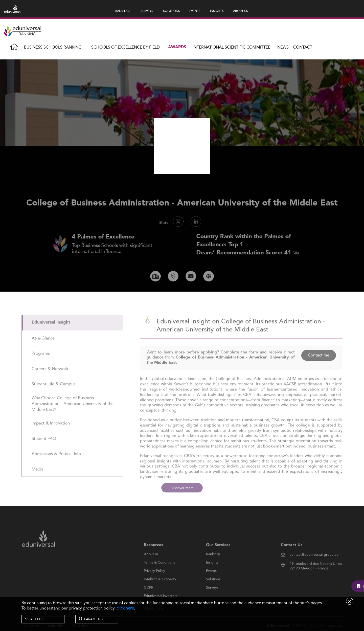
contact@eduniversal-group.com (316, 566)
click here (125, 608)
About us (151, 566)
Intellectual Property (160, 591)
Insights (212, 574)
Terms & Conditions (159, 574)
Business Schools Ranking (53, 47)
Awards (177, 47)
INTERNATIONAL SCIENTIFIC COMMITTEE (231, 47)
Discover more (182, 488)
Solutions (213, 591)
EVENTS (195, 11)
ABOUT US (241, 11)
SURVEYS (147, 11)
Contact (303, 47)
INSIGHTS (217, 11)
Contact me (319, 367)
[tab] (72, 334)
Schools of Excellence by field (126, 47)
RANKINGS (123, 11)
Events (211, 582)
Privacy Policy (154, 582)
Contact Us (292, 557)
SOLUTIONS (172, 11)
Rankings (213, 566)
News (283, 47)
